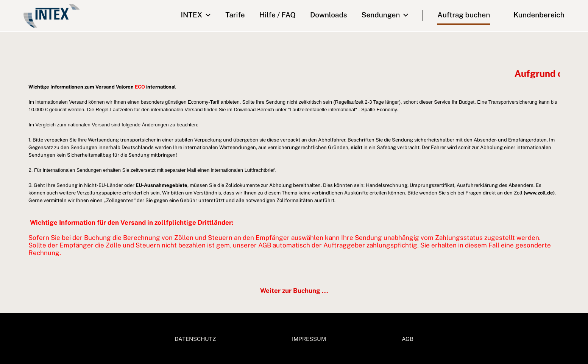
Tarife (235, 15)
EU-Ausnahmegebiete (161, 185)
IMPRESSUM (309, 339)
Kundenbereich (534, 15)
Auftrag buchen (464, 15)
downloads (329, 15)
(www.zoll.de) (539, 193)
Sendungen (381, 15)
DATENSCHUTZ (195, 339)
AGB (408, 339)
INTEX (191, 15)
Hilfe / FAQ (278, 15)
